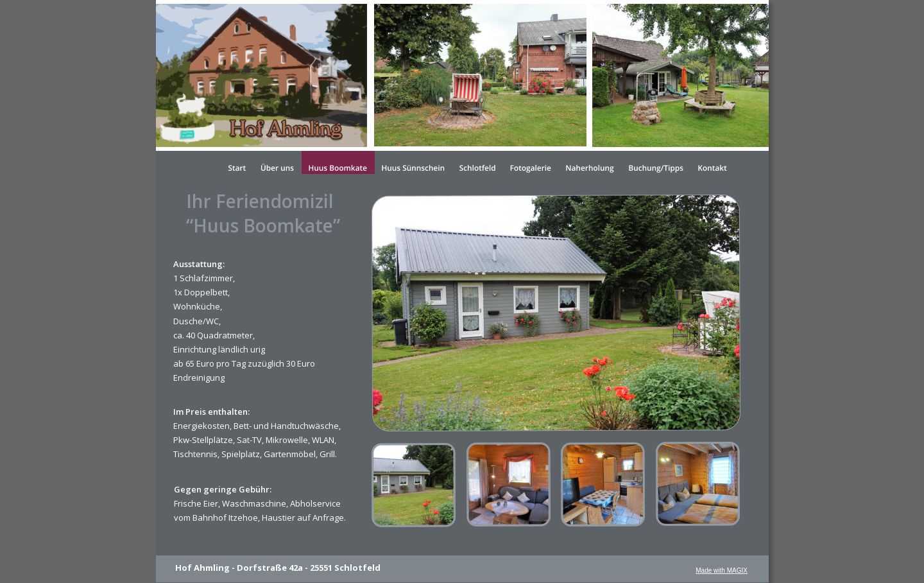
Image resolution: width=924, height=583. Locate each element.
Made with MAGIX (722, 570)
